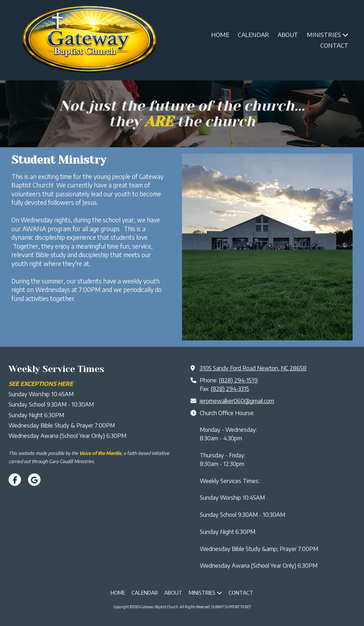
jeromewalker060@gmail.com (237, 401)
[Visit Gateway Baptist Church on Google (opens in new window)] (34, 480)
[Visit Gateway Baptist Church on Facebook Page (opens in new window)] (15, 480)
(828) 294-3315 (230, 389)
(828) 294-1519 (238, 380)
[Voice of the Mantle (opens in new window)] (100, 453)
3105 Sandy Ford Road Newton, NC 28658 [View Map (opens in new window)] (253, 368)
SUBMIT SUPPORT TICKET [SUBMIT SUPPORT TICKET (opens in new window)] (231, 607)
